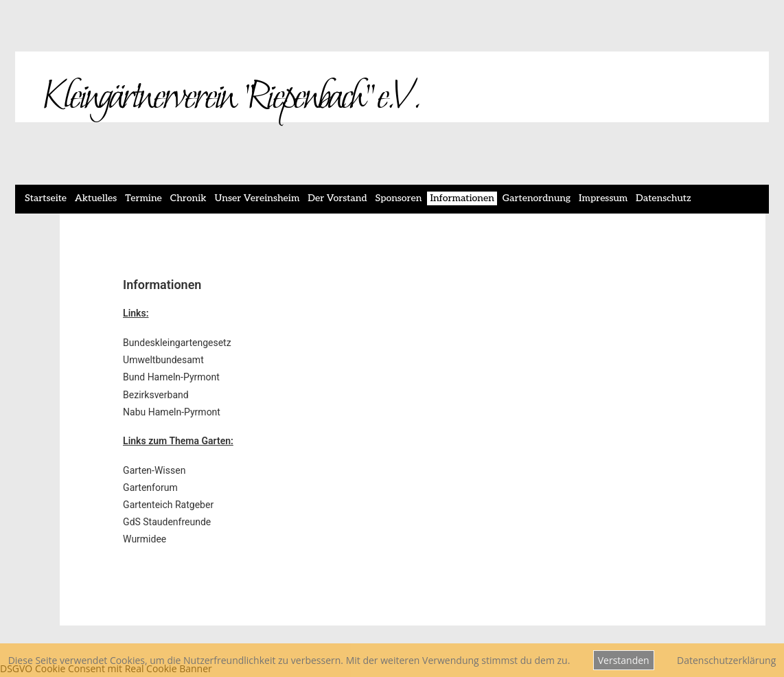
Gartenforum (150, 487)
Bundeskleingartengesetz (177, 343)
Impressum (603, 198)
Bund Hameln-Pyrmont (171, 377)
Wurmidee (145, 539)
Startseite (46, 198)
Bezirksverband (156, 395)
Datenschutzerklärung (726, 660)
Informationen (462, 198)
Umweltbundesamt (163, 360)
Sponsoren (399, 198)
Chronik (188, 198)
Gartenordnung (537, 198)
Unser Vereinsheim (257, 198)
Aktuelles (96, 198)
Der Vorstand (337, 198)
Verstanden (624, 660)
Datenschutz (664, 198)
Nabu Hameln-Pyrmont (172, 412)
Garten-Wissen (154, 470)
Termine (143, 198)
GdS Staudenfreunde (167, 522)
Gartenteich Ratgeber (168, 505)
